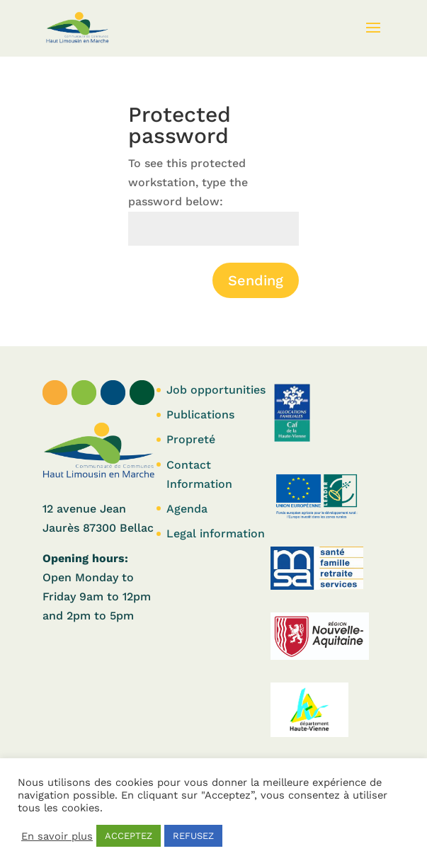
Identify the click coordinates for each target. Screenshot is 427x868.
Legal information (216, 533)
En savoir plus (57, 836)
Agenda (187, 509)
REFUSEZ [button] (193, 836)
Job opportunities (216, 390)
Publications (200, 415)
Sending (256, 280)
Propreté (191, 439)
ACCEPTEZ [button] (129, 836)
